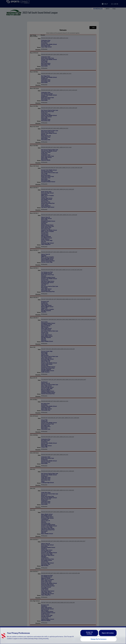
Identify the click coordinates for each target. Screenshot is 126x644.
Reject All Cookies (108, 636)
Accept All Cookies (89, 636)
